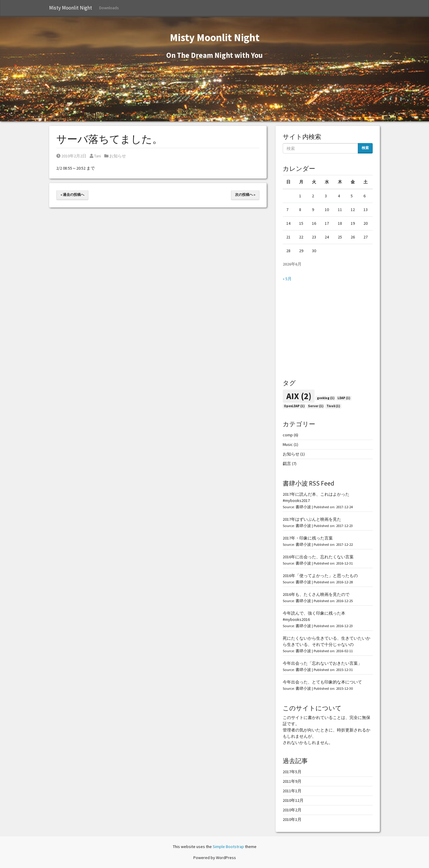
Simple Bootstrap (228, 847)
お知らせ (118, 156)
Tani (95, 156)
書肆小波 (303, 507)
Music (288, 444)
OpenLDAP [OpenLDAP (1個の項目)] (294, 406)
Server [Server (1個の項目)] (316, 406)
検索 (365, 148)
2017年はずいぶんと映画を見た (312, 519)
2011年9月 (292, 781)
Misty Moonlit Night (71, 8)
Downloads (109, 8)
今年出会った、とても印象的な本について (322, 682)
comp (288, 435)
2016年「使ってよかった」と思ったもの (320, 576)
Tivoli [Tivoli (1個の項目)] (333, 406)
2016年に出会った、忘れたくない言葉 (318, 557)
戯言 (287, 464)
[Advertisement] (328, 331)
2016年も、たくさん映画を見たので (316, 594)
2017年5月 (292, 772)
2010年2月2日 (71, 156)
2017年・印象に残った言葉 (308, 538)
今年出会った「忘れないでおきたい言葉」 (322, 663)
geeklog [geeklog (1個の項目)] (326, 398)
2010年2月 (292, 810)
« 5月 (287, 279)
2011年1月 (292, 791)
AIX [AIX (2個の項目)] (299, 396)
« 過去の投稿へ (72, 194)
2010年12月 (293, 800)
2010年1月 (292, 819)
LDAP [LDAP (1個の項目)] (344, 398)
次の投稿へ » (245, 194)
